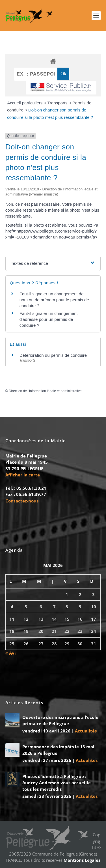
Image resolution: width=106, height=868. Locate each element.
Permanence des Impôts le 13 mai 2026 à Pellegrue (58, 750)
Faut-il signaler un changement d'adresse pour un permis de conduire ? (49, 319)
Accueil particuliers (25, 103)
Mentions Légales (82, 860)
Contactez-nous (22, 501)
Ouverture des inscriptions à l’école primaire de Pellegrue (60, 720)
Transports (58, 103)
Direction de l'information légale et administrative (45, 391)
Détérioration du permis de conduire (53, 355)
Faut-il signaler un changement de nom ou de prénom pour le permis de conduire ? (54, 300)
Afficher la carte (23, 475)
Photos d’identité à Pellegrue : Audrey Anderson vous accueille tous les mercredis (57, 783)
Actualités (86, 731)
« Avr (11, 653)
